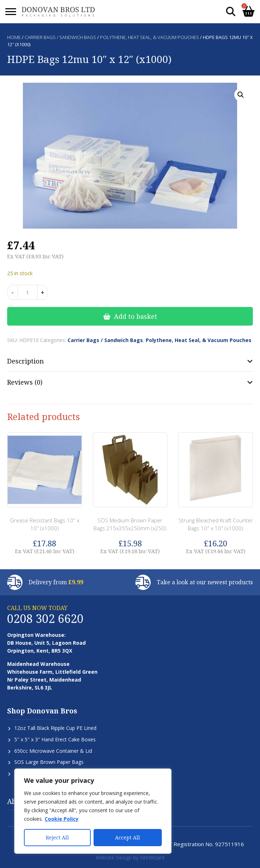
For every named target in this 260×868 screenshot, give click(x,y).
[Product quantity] (27, 292)
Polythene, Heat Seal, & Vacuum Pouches (149, 37)
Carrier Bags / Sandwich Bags (60, 37)
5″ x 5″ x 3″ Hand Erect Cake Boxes (55, 739)
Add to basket (136, 316)
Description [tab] (26, 361)
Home (14, 37)
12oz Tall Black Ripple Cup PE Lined (55, 728)
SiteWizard (152, 857)
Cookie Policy (62, 819)
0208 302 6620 (45, 618)
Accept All (127, 837)
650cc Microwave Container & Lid (53, 751)
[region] (93, 811)
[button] (241, 95)
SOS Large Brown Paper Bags (49, 762)
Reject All (57, 837)
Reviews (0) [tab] (25, 382)
